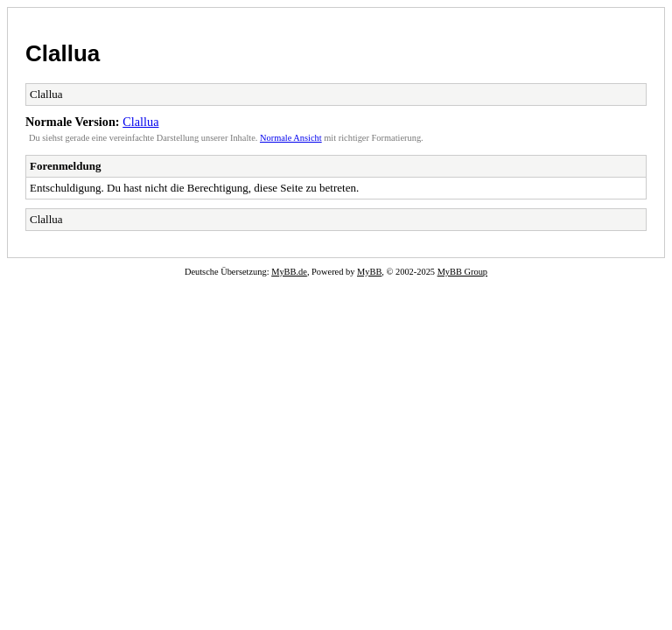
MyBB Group (462, 272)
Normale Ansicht (291, 138)
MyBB (369, 272)
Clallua (63, 53)
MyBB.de (289, 272)
